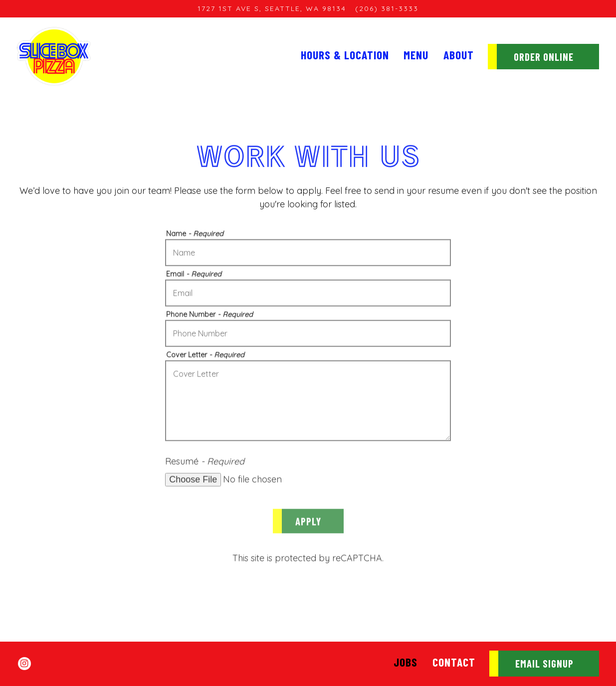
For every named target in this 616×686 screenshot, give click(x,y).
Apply (308, 523)
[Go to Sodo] (272, 9)
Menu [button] (416, 55)
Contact (454, 662)
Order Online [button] (544, 57)
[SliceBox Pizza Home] (54, 56)
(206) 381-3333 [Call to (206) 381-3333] (387, 8)
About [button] (459, 55)
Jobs (406, 662)
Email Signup (544, 663)
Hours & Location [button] (345, 55)
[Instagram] (24, 664)
